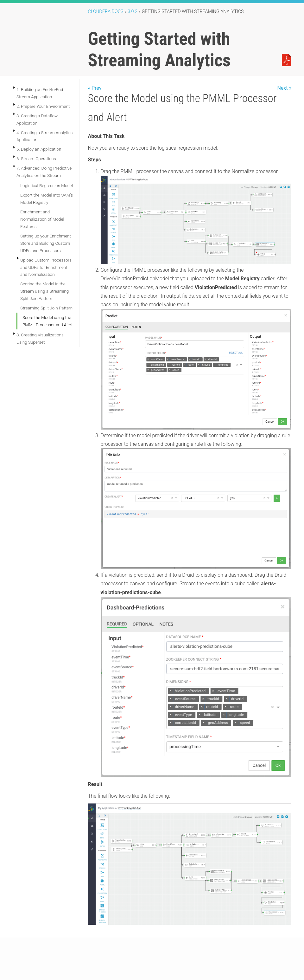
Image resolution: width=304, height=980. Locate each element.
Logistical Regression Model (47, 185)
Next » (284, 88)
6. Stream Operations (36, 159)
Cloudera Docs (106, 12)
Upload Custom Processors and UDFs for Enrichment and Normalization (46, 267)
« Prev (95, 88)
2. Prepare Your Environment (43, 106)
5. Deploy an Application (39, 149)
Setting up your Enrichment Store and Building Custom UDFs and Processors (46, 243)
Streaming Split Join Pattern (46, 308)
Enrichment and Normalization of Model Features (42, 219)
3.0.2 (133, 12)
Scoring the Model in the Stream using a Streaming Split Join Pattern (44, 291)
